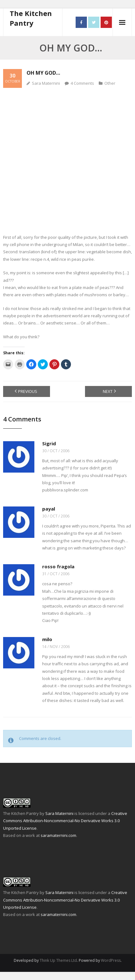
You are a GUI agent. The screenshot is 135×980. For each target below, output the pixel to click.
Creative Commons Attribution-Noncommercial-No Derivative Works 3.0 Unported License (65, 821)
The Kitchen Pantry (21, 813)
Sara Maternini (46, 83)
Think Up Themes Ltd (58, 960)
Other (110, 83)
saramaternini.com (58, 835)
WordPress (111, 960)
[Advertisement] (67, 157)
